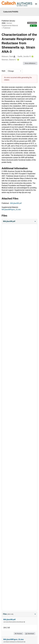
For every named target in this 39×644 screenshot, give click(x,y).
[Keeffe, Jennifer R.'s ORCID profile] (32, 57)
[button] (19, 221)
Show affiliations (30, 63)
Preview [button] (18, 634)
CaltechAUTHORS (11, 12)
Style (3, 71)
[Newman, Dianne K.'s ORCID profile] (18, 60)
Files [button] (19, 614)
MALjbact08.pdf (16, 203)
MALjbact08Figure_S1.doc (11, 210)
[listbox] (14, 71)
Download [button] (30, 634)
